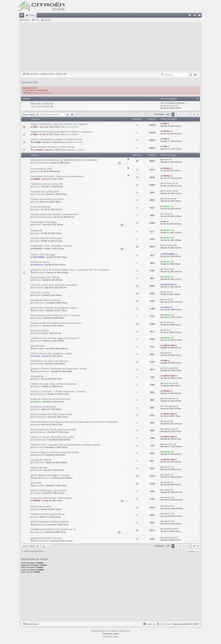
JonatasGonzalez (40, 440)
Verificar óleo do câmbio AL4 (46, 238)
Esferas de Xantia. (40, 262)
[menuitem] (190, 15)
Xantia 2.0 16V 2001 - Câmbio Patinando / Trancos (58, 391)
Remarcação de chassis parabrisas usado (53, 429)
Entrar (37, 20)
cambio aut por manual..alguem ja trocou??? (55, 338)
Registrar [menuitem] (200, 16)
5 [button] (188, 114)
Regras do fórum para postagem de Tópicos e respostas (61, 132)
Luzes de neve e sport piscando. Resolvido (54, 285)
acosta (36, 171)
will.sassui (38, 225)
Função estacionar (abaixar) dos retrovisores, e (56, 323)
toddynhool (168, 497)
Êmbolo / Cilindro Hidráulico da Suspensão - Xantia (59, 369)
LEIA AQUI (27, 93)
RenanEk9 (41, 272)
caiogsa (37, 209)
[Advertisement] (110, 48)
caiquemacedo (39, 303)
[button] (168, 114)
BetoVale (37, 280)
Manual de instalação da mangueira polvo (54, 308)
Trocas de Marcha (40, 207)
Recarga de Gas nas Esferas (46, 300)
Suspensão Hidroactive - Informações (51, 498)
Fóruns (32, 15)
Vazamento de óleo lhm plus (46, 538)
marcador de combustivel (45, 191)
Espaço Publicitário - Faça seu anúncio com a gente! (59, 124)
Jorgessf (167, 307)
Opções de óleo (39, 467)
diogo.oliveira (39, 455)
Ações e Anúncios (72, 127)
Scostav (37, 356)
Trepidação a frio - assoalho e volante (51, 246)
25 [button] (194, 114)
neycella (37, 424)
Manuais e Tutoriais (42, 104)
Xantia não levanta (41, 506)
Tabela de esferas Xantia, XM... (47, 184)
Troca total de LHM (41, 169)
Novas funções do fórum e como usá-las (53, 147)
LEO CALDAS (39, 194)
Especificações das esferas (45, 277)
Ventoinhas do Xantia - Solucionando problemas (57, 176)
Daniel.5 (37, 379)
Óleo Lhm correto (40, 292)
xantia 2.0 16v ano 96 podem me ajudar (52, 437)
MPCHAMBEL (39, 257)
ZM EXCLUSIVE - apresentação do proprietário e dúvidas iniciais (65, 445)
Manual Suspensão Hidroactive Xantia (51, 414)
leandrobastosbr (170, 105)
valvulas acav (38, 346)
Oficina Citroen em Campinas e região (51, 353)
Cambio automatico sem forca (47, 199)
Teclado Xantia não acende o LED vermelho (54, 214)
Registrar (47, 20)
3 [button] (180, 114)
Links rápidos (22, 16)
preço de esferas (40, 330)
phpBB (102, 631)
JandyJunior (38, 288)
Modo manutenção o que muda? (49, 490)
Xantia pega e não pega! (44, 222)
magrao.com (38, 532)
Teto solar (36, 483)
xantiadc (37, 187)
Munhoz (167, 131)
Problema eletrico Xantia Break (48, 514)
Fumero (167, 159)
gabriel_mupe (169, 345)
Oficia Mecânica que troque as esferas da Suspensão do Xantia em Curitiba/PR (74, 422)
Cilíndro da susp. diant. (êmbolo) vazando (53, 384)
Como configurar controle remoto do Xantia (55, 452)
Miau (36, 127)
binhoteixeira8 (169, 199)
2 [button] (177, 114)
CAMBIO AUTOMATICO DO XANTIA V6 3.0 (53, 529)
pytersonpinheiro (43, 478)
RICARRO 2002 (170, 183)
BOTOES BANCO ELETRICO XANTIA (50, 522)
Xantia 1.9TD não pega (43, 254)
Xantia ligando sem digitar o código (50, 475)
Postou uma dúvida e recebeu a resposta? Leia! (57, 139)
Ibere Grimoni (39, 447)
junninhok (37, 341)
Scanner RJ (36, 230)
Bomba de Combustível (43, 407)
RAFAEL (37, 179)
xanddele (40, 349)
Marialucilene (169, 284)
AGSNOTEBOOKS (41, 163)
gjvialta (166, 353)
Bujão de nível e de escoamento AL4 (51, 399)
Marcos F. (37, 326)
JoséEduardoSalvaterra (43, 217)
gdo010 (36, 509)
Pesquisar (26, 20)
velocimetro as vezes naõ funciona (50, 361)
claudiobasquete (170, 529)
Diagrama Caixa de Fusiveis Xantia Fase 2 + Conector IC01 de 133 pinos (70, 270)
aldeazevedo (38, 364)
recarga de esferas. (41, 460)
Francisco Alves (43, 541)
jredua (36, 333)
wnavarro (167, 421)
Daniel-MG (38, 470)
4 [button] (184, 114)
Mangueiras (37, 376)
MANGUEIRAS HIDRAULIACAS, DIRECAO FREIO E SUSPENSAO (64, 160)
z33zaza (167, 214)
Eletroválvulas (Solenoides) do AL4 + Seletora (55, 315)
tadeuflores (38, 265)
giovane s (168, 206)
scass (36, 202)
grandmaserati (169, 245)
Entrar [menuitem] (195, 16)
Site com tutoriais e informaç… (173, 103)
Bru (165, 221)
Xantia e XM (29, 82)
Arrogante (41, 311)
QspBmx (37, 386)
